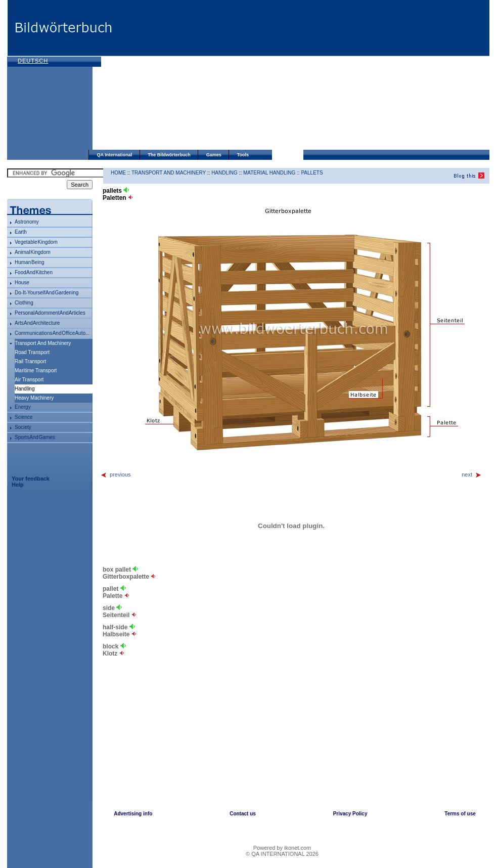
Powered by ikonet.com (282, 848)
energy (23, 407)
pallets (312, 173)
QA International (115, 155)
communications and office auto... (52, 333)
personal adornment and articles (50, 313)
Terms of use (460, 814)
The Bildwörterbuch (169, 155)
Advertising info (133, 814)
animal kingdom (33, 252)
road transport (32, 352)
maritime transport (36, 371)
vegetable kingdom (36, 242)
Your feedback (31, 479)
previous (116, 474)
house (22, 283)
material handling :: (272, 173)
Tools (243, 155)
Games (214, 155)
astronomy (27, 222)
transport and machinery (43, 343)
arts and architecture (37, 323)
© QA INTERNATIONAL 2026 (282, 854)
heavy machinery (34, 398)
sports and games (35, 437)
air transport (29, 380)
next (472, 474)
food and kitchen (34, 272)
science (24, 417)
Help (18, 485)
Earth (21, 232)
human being (30, 262)
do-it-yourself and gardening (47, 293)
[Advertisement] (252, 76)
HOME (118, 173)
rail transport (30, 361)
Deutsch (33, 61)
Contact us (243, 814)
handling (224, 173)
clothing (24, 303)
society (23, 427)
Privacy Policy (350, 814)
